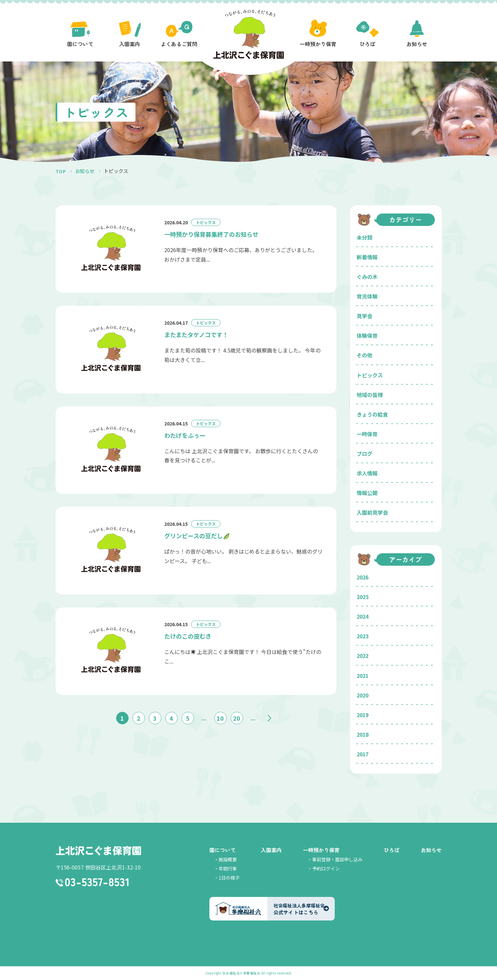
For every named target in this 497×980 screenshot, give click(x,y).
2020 (363, 695)
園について (222, 850)
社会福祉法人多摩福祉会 (241, 973)
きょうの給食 (372, 414)
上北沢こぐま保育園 (98, 851)
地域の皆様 (370, 395)
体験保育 (367, 335)
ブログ (364, 454)
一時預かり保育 (321, 850)
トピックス (370, 375)
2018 (363, 734)
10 (220, 716)
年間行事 (228, 868)
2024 (363, 616)
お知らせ (431, 850)
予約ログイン (326, 868)
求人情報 (367, 473)
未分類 (364, 237)
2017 (363, 754)
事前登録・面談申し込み (337, 859)
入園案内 (271, 850)
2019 (363, 715)
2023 (363, 636)
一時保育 (367, 434)
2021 (363, 676)
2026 (363, 577)
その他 (364, 355)
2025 (363, 597)
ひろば (392, 850)
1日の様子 (229, 878)
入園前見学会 (372, 512)
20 (237, 716)
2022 (363, 656)
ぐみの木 (367, 277)
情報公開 (367, 493)
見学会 (364, 316)
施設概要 (228, 859)
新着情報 (367, 257)
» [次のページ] (270, 716)
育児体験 (367, 296)
